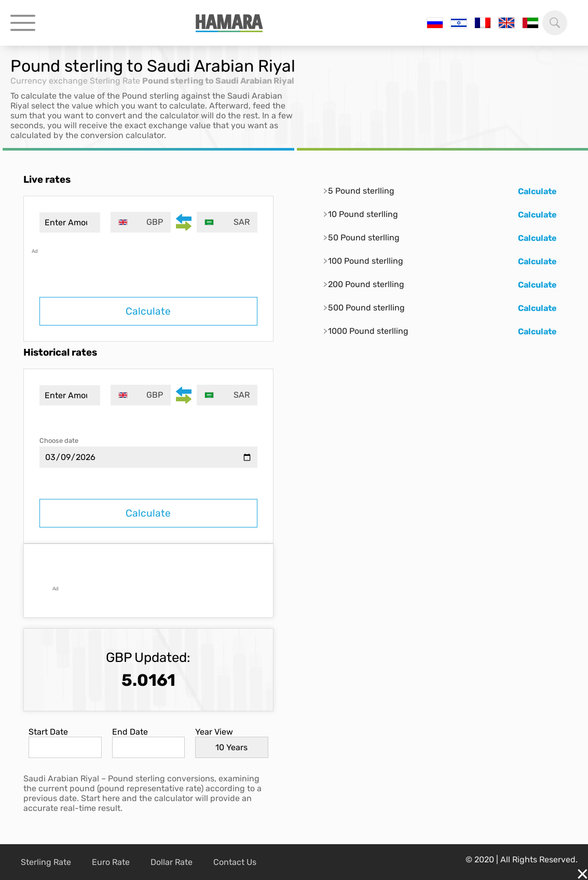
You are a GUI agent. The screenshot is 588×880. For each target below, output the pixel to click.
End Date (130, 732)
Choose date (59, 441)
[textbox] (141, 222)
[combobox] (141, 222)
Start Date (48, 732)
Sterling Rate (115, 81)
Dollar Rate (172, 862)
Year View (214, 732)
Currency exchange (49, 81)
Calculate (148, 311)
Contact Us (235, 862)
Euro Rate (111, 862)
